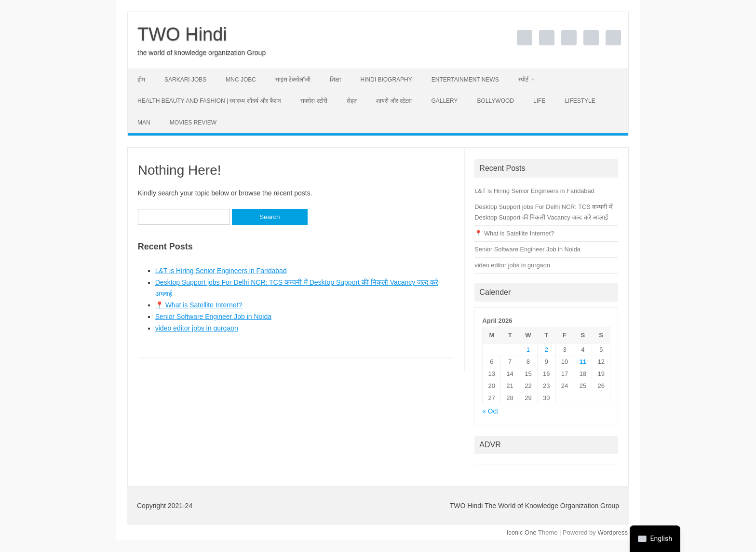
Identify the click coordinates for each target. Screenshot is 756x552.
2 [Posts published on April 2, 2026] (547, 350)
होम (141, 80)
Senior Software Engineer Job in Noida (213, 317)
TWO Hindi (182, 34)
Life (539, 101)
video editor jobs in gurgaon (197, 328)
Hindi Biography (386, 80)
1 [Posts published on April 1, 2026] (528, 350)
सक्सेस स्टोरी (314, 101)
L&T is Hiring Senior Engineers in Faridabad (221, 271)
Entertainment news (465, 80)
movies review (193, 123)
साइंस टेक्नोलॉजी (293, 80)
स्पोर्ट (523, 80)
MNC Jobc (241, 80)
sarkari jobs (185, 80)
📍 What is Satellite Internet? (199, 305)
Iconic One (522, 532)
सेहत (352, 101)
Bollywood (496, 101)
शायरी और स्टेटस (394, 101)
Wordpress (613, 532)
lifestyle (580, 101)
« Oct (490, 411)
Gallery (444, 101)
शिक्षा (335, 80)
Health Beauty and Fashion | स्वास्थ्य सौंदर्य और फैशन (209, 101)
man (144, 123)
